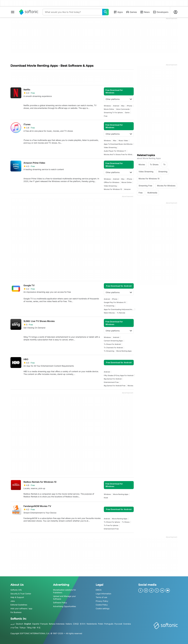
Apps (118, 12)
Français (44, 624)
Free (106, 116)
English (28, 624)
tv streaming (109, 306)
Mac (123, 106)
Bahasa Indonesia (57, 624)
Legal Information (103, 594)
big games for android (113, 379)
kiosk (106, 498)
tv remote (121, 313)
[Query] (72, 12)
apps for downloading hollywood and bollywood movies (119, 309)
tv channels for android (113, 348)
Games (131, 12)
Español (36, 624)
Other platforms (119, 99)
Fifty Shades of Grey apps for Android (119, 375)
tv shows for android (112, 344)
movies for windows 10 (113, 189)
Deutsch (20, 624)
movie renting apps (124, 351)
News (145, 12)
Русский (118, 624)
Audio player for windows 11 (115, 151)
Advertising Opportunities (64, 606)
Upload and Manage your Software (64, 598)
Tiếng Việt (31, 628)
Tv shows (126, 522)
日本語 (76, 624)
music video (123, 141)
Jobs (13, 601)
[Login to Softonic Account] (176, 12)
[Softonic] (29, 12)
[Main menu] (13, 12)
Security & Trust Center (21, 594)
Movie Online (109, 109)
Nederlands (92, 624)
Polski (101, 624)
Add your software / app (21, 608)
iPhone (129, 106)
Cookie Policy (102, 605)
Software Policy (60, 603)
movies (130, 386)
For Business (16, 612)
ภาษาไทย (14, 628)
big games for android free (115, 386)
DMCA (99, 590)
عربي (13, 624)
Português (109, 624)
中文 (39, 628)
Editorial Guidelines (19, 605)
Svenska (127, 624)
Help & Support (17, 597)
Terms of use (101, 597)
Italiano (69, 624)
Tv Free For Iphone (111, 525)
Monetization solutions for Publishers (64, 591)
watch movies (109, 313)
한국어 (83, 624)
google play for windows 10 (115, 302)
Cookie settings (103, 608)
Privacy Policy (102, 601)
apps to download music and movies (118, 144)
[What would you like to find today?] (105, 12)
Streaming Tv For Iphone (113, 113)
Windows (107, 106)
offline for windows (112, 182)
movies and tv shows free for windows (119, 154)
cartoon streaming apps (113, 341)
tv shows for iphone (112, 522)
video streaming (110, 147)
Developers (161, 12)
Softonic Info (16, 590)
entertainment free (111, 382)
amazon (127, 189)
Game (127, 113)
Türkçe (22, 628)
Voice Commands (123, 109)
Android (116, 106)
